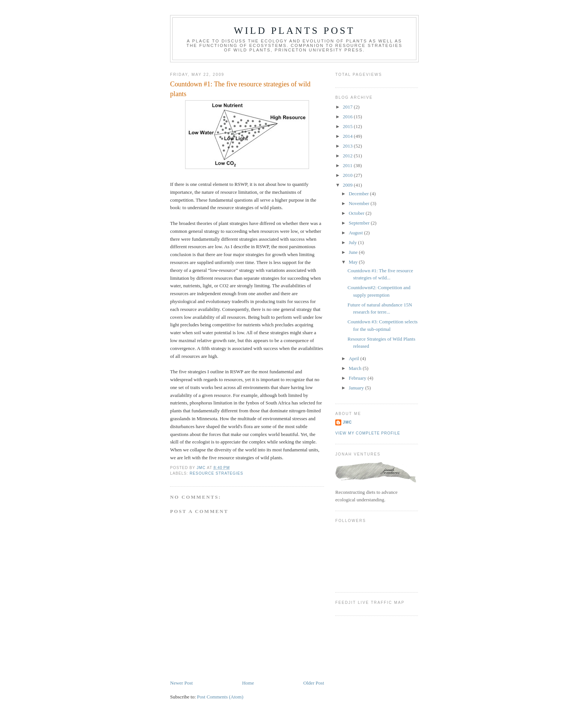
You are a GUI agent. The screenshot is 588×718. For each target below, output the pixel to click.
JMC (347, 422)
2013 (348, 146)
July (354, 242)
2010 (348, 175)
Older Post (314, 683)
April (355, 358)
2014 (348, 136)
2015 (348, 126)
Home (248, 683)
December (360, 194)
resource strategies (216, 473)
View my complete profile (368, 433)
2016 (348, 117)
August (357, 233)
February (358, 378)
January (357, 388)
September (360, 223)
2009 (348, 185)
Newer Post (181, 683)
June (354, 252)
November (360, 203)
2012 (348, 156)
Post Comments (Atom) (220, 697)
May (354, 262)
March (356, 368)
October (357, 213)
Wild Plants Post (295, 31)
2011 (348, 165)
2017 (348, 107)
